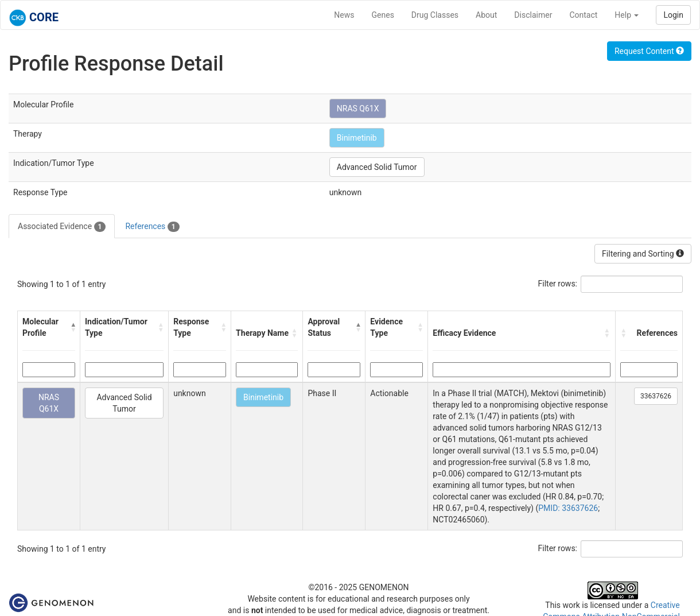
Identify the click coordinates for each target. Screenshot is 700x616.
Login (673, 15)
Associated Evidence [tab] (62, 227)
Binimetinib (357, 138)
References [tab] (152, 227)
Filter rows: (558, 284)
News (344, 15)
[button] (73, 327)
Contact (583, 15)
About (486, 15)
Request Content (649, 51)
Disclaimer (533, 15)
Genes (383, 15)
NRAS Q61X (358, 109)
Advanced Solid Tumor (377, 167)
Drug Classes (435, 15)
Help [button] (627, 15)
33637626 (656, 396)
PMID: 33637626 (568, 508)
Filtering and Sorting (643, 254)
